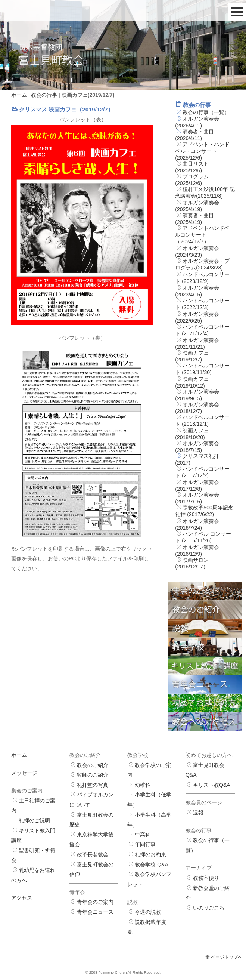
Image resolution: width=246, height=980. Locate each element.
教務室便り (206, 878)
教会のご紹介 (93, 765)
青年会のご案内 (95, 902)
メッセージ (24, 773)
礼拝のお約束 (150, 854)
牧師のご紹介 (93, 775)
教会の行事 (44, 95)
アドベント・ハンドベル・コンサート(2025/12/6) (202, 151)
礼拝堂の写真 (93, 785)
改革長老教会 (93, 854)
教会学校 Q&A (151, 865)
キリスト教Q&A (212, 785)
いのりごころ (209, 908)
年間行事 (145, 844)
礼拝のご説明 (34, 820)
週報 (198, 813)
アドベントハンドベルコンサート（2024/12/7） (202, 235)
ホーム (19, 95)
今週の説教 (148, 912)
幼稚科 (143, 785)
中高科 (143, 835)
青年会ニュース (95, 912)
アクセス (22, 898)
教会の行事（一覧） (206, 112)
